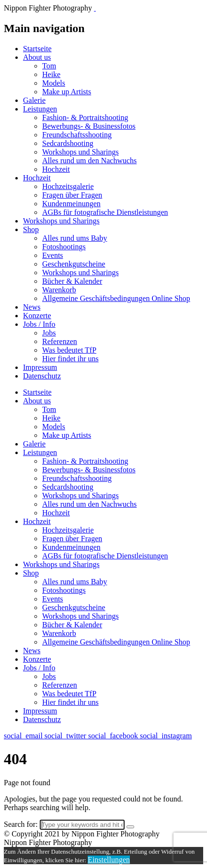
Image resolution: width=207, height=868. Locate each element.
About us (37, 57)
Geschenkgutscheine (74, 264)
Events (53, 255)
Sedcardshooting (68, 143)
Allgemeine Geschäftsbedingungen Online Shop (116, 298)
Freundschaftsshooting (77, 135)
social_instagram (166, 736)
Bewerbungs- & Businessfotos (89, 126)
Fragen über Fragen (72, 195)
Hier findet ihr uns (70, 359)
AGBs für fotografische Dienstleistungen (105, 212)
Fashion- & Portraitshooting (85, 117)
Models (54, 83)
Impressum (40, 367)
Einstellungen (109, 860)
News (32, 307)
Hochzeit (56, 169)
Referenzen (60, 341)
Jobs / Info (39, 324)
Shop (31, 229)
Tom (49, 66)
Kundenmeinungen (71, 204)
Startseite (37, 49)
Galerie (34, 100)
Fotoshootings (64, 247)
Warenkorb (59, 290)
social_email (24, 736)
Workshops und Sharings (80, 152)
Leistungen (40, 109)
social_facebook (114, 736)
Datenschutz (42, 376)
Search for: (21, 824)
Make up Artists (67, 92)
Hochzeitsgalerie (68, 186)
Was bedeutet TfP (69, 350)
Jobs (49, 333)
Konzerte (37, 316)
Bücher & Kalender (72, 281)
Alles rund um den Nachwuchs (89, 161)
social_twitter (66, 736)
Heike (51, 74)
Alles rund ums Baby (75, 238)
